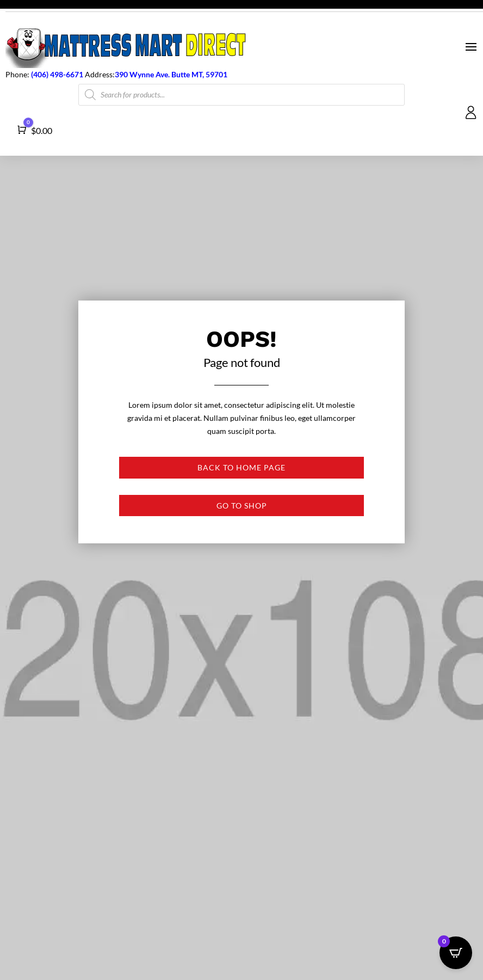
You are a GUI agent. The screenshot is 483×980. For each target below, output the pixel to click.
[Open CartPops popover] (456, 953)
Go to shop (242, 506)
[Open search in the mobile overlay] (242, 95)
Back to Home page (242, 467)
